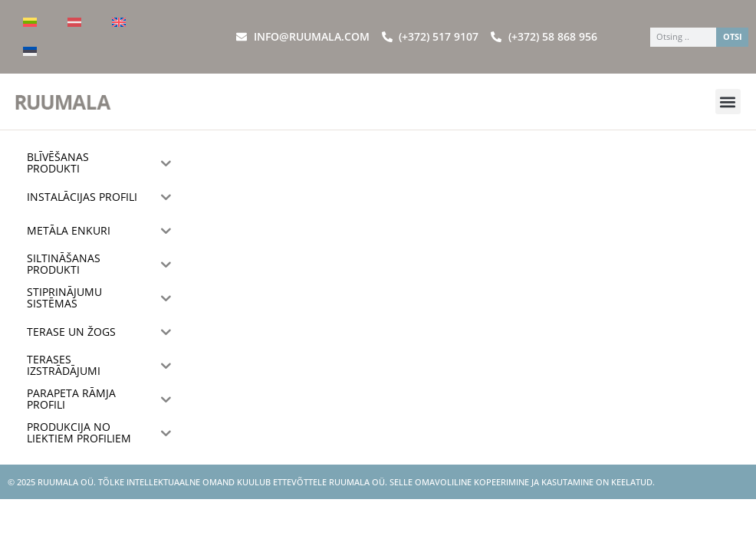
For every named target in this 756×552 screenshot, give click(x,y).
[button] (728, 102)
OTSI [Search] (733, 36)
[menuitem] (30, 22)
